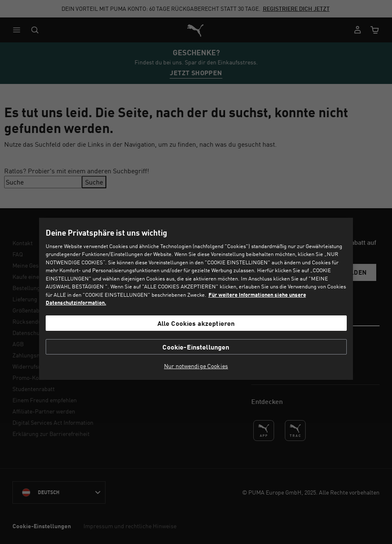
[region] (196, 299)
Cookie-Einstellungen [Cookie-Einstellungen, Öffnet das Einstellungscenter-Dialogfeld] (196, 347)
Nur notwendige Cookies (196, 366)
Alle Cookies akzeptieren (196, 323)
